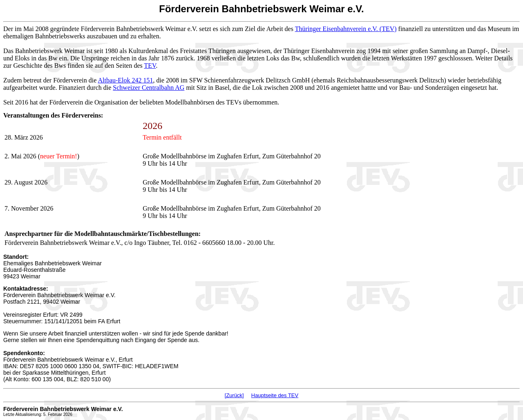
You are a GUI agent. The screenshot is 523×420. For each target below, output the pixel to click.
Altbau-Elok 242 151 (125, 80)
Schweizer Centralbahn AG (149, 88)
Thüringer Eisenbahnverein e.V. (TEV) (346, 29)
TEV (150, 66)
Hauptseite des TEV (275, 395)
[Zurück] (234, 395)
